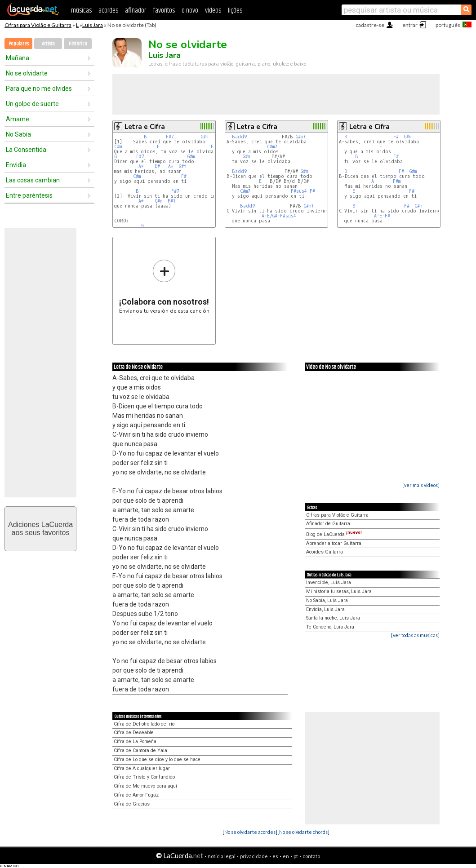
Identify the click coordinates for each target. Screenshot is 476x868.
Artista (48, 44)
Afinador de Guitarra (328, 524)
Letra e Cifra (145, 127)
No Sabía (18, 134)
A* (141, 166)
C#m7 (272, 147)
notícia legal (222, 856)
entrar (410, 25)
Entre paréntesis (29, 195)
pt (296, 856)
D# (157, 166)
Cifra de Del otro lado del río (144, 724)
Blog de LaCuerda (334, 534)
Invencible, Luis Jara (329, 582)
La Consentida (26, 150)
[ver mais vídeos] (421, 485)
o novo (190, 11)
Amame (18, 119)
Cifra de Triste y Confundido (144, 777)
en (286, 856)
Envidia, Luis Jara (325, 609)
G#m (205, 137)
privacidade (254, 856)
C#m (118, 147)
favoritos (164, 11)
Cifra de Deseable (134, 733)
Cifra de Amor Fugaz (136, 795)
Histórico (78, 44)
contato (311, 856)
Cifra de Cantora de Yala (140, 751)
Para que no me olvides (39, 89)
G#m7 (301, 137)
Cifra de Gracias (132, 804)
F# (184, 176)
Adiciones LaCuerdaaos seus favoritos (40, 529)
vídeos (213, 11)
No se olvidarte (27, 73)
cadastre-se (370, 25)
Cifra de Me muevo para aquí (145, 786)
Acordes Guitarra (325, 552)
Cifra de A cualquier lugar (142, 768)
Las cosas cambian (33, 180)
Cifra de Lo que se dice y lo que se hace (157, 759)
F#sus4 (299, 191)
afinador (136, 11)
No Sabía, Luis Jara (327, 600)
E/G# (272, 216)
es (275, 856)
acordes (108, 11)
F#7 (170, 137)
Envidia (16, 165)
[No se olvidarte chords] (303, 832)
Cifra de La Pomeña (135, 742)
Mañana (18, 58)
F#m (397, 181)
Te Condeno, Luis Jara (330, 627)
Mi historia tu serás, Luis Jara (339, 591)
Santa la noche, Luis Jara (333, 618)
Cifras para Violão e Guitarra (38, 25)
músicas (81, 11)
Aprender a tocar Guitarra (334, 543)
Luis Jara (93, 25)
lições (235, 11)
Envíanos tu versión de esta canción (164, 286)
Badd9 (239, 137)
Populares (19, 44)
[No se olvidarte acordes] (250, 832)
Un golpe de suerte (32, 104)
